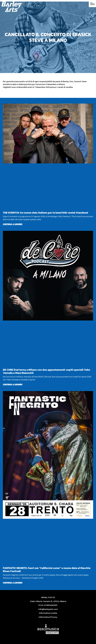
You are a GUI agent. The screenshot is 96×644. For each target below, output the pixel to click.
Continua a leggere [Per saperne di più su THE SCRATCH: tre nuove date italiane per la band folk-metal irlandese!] (13, 224)
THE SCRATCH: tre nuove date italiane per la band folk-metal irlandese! (45, 213)
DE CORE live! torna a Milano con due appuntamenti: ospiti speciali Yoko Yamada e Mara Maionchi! (46, 371)
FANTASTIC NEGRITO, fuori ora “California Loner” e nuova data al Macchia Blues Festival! (47, 570)
